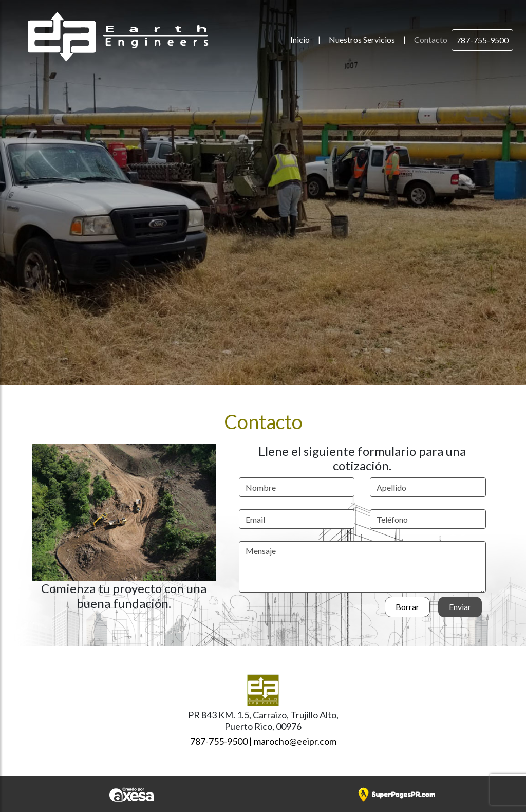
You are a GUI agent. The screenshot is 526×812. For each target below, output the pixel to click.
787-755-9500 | (221, 741)
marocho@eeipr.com (295, 741)
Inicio (300, 39)
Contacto (431, 39)
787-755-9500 (482, 40)
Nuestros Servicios (362, 39)
